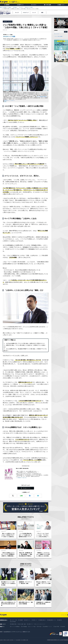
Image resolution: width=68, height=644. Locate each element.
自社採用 (8, 640)
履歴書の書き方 (43, 620)
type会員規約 (18, 640)
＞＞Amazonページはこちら (21, 478)
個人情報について (13, 640)
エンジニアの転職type (15, 627)
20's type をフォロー (27, 488)
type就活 (63, 627)
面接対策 (60, 620)
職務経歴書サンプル (52, 620)
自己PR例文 (14, 622)
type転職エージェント (48, 627)
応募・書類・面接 (22, 624)
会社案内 (1, 640)
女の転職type (25, 627)
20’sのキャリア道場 (9, 37)
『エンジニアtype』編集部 (58, 36)
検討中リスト (28, 620)
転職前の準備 (14, 624)
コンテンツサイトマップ (40, 624)
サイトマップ (57, 34)
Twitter (5, 102)
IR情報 (5, 640)
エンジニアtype (33, 627)
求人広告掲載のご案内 (25, 640)
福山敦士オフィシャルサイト (9, 100)
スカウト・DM (14, 620)
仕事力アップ (31, 624)
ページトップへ (64, 615)
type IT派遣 (57, 627)
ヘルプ (66, 2)
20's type (40, 627)
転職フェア (35, 620)
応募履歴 (21, 620)
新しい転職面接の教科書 (42, 97)
